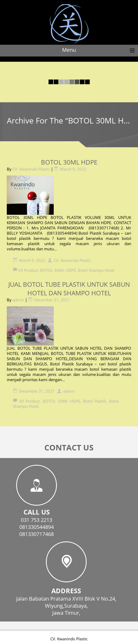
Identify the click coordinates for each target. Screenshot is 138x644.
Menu (69, 50)
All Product (28, 270)
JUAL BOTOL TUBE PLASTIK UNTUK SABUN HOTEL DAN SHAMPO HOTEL (69, 289)
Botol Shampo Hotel (96, 270)
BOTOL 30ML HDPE (69, 162)
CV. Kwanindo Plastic (31, 169)
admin (18, 300)
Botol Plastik (95, 401)
